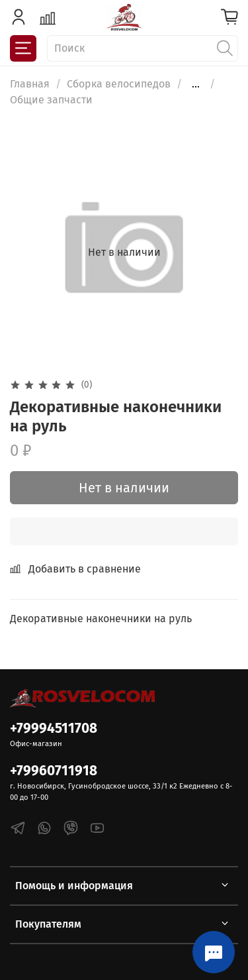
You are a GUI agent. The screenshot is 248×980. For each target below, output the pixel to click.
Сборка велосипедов (119, 84)
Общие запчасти (51, 100)
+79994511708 (54, 729)
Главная (30, 84)
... (196, 84)
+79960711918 (54, 771)
